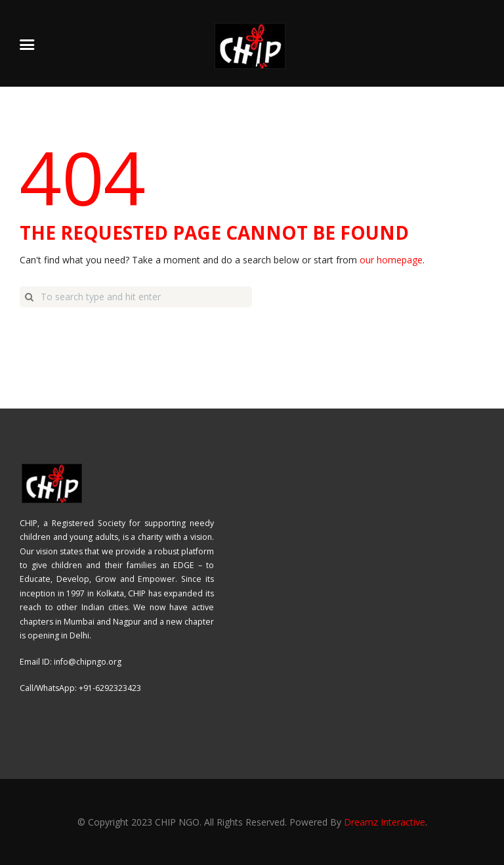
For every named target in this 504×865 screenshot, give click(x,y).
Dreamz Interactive (385, 822)
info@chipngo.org (88, 662)
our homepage (391, 260)
